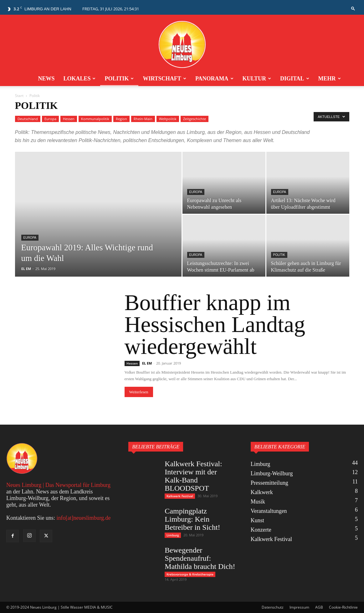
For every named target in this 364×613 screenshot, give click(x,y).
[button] (353, 9)
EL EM (26, 269)
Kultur (257, 79)
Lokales (79, 79)
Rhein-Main (143, 119)
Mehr (330, 79)
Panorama (214, 79)
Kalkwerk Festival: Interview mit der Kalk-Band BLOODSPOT (193, 476)
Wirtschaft (164, 79)
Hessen (69, 119)
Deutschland (28, 119)
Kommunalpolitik (95, 119)
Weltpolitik (168, 119)
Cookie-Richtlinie (343, 607)
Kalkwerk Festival (180, 496)
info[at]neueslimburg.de (83, 518)
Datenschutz (273, 607)
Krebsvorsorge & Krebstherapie (190, 574)
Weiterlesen (139, 392)
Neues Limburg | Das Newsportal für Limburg (58, 485)
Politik (119, 79)
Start (19, 96)
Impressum (299, 607)
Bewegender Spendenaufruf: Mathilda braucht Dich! (200, 558)
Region (121, 119)
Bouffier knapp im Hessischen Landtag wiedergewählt (215, 324)
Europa (50, 119)
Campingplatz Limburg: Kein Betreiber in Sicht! (192, 519)
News (46, 79)
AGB (319, 607)
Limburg (173, 535)
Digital (295, 79)
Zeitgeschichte (195, 119)
